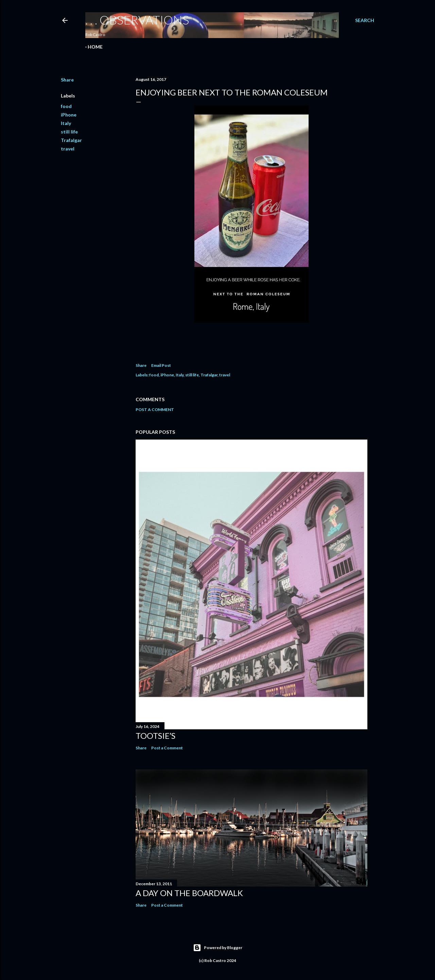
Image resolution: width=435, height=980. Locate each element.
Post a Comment (155, 409)
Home (95, 47)
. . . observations (137, 20)
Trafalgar (71, 140)
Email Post (161, 365)
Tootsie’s (155, 736)
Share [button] (67, 80)
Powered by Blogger (218, 948)
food (66, 106)
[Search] (365, 20)
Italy (66, 123)
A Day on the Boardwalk (189, 893)
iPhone (69, 115)
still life (69, 132)
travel (68, 149)
